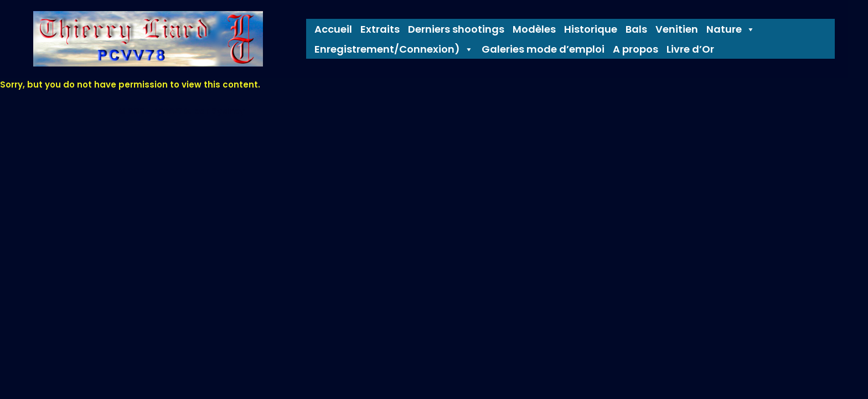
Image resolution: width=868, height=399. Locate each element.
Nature (731, 29)
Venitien (677, 29)
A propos (635, 49)
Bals (636, 29)
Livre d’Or (690, 49)
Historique (591, 29)
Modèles (534, 29)
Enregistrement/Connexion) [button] (394, 49)
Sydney (228, 111)
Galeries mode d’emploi (543, 49)
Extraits (380, 29)
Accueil (333, 29)
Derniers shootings (456, 29)
